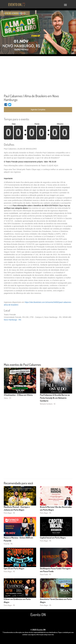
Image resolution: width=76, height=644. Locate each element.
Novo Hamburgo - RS (13, 320)
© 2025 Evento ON (38, 630)
